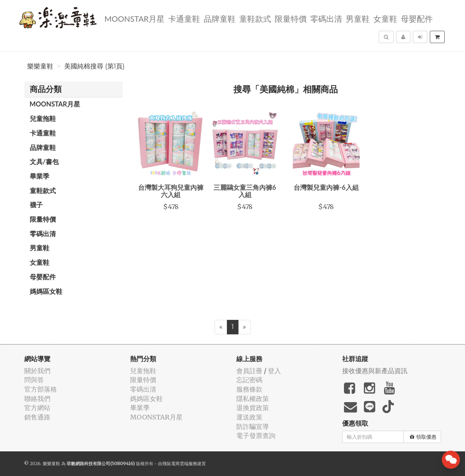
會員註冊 (249, 371)
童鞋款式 (255, 18)
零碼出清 (326, 18)
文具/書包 (44, 162)
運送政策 (249, 417)
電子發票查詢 (256, 436)
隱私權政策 (253, 399)
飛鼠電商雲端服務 (180, 464)
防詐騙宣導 (253, 427)
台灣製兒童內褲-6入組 (326, 187)
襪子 (36, 205)
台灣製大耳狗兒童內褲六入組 (171, 191)
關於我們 (37, 371)
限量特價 (291, 18)
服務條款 (249, 389)
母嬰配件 (417, 18)
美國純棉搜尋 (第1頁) (94, 66)
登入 (274, 371)
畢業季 (40, 176)
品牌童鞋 (220, 18)
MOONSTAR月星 (134, 18)
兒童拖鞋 (43, 118)
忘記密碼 (249, 380)
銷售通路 (37, 417)
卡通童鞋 (184, 18)
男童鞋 (358, 18)
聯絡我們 (37, 399)
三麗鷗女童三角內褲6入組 (245, 191)
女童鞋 (385, 18)
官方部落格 (41, 389)
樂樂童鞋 (40, 66)
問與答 (34, 380)
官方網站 (37, 408)
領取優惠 (423, 437)
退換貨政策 (253, 408)
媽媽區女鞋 (46, 291)
